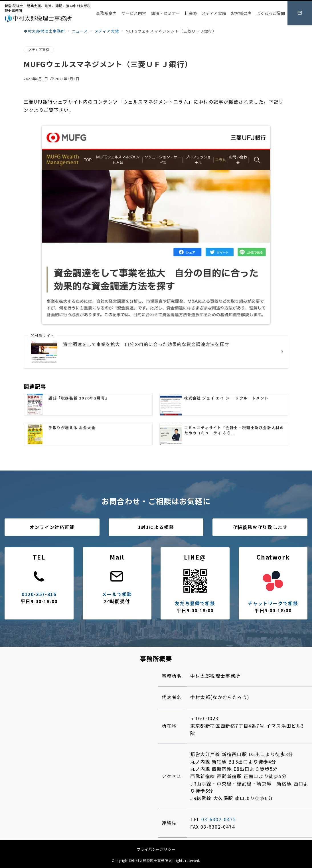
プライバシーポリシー (156, 849)
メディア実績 (39, 49)
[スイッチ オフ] (300, 13)
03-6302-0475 (219, 819)
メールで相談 (117, 594)
